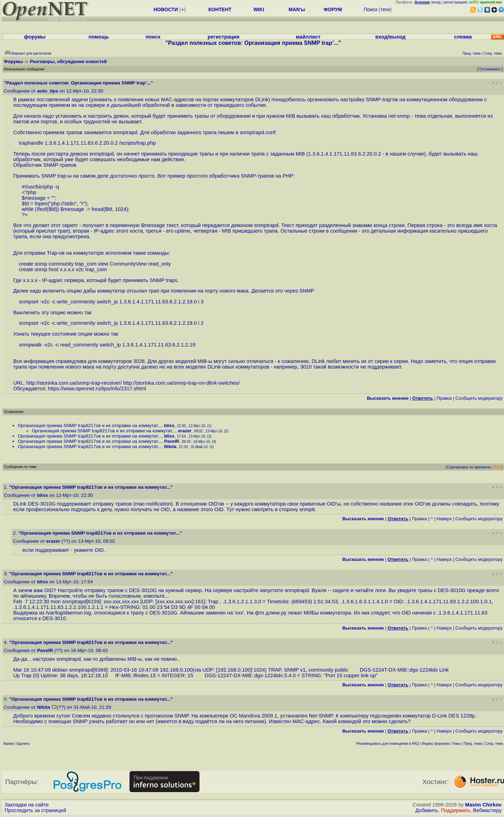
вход (436, 2)
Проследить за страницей (35, 810)
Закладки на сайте (27, 805)
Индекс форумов (435, 744)
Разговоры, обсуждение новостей (69, 61)
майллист (308, 37)
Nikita (170, 447)
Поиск (370, 9)
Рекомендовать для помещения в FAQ (388, 744)
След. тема (494, 744)
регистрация (455, 2)
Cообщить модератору (479, 398)
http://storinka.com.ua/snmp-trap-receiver (73, 383)
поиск (153, 37)
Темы (456, 744)
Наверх (444, 519)
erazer (185, 431)
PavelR (172, 441)
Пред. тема (473, 744)
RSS (498, 467)
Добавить (427, 810)
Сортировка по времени (468, 467)
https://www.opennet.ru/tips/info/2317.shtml (97, 389)
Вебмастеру (487, 810)
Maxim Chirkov (483, 805)
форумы (35, 37)
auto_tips (48, 91)
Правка (444, 398)
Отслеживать (490, 69)
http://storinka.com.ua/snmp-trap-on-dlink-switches (181, 383)
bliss (169, 425)
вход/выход (390, 37)
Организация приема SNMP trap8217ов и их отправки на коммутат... (90, 425)
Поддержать (456, 810)
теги (385, 9)
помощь (99, 37)
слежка (463, 37)
